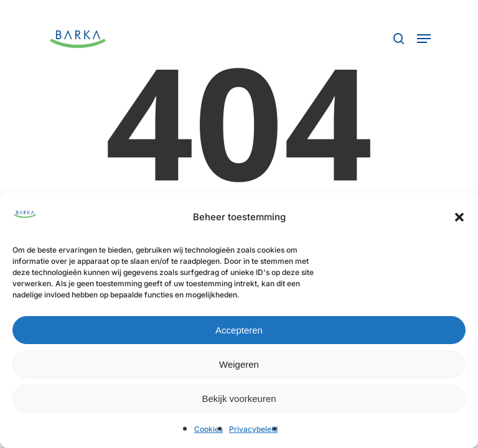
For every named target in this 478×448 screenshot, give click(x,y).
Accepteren (239, 330)
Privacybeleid (253, 429)
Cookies (209, 429)
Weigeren (239, 364)
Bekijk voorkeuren (239, 399)
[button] (459, 217)
